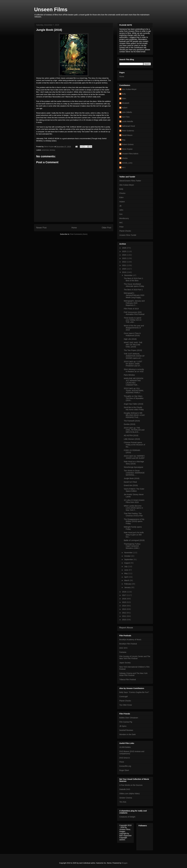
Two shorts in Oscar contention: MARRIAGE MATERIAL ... (134, 473)
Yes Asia (123, 802)
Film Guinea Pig (126, 722)
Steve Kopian (127, 149)
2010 (124, 620)
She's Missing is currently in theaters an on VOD (134, 370)
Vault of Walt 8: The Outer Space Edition (134, 490)
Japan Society (125, 663)
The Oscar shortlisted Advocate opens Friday (134, 285)
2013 (124, 609)
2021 (124, 265)
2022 (124, 262)
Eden (124, 98)
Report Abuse (126, 628)
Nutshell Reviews (126, 730)
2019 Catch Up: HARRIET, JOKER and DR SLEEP (134, 457)
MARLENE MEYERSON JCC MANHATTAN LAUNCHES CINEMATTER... (134, 382)
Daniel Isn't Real (130, 482)
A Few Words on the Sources (131, 785)
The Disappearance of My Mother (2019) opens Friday (134, 521)
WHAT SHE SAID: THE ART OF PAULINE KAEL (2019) (133, 345)
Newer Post (41, 228)
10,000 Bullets (125, 747)
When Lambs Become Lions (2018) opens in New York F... (133, 508)
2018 (124, 592)
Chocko (122, 193)
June (126, 570)
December (129, 275)
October (128, 556)
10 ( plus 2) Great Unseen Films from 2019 (134, 501)
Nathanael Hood (128, 126)
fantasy (52, 150)
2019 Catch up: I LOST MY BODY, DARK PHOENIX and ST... (133, 364)
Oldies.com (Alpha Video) (129, 794)
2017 (124, 595)
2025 (124, 251)
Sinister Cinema (126, 798)
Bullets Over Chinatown (129, 718)
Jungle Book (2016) (132, 478)
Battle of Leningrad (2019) (134, 540)
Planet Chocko (125, 231)
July (126, 566)
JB (120, 206)
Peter (121, 227)
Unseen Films (51, 9)
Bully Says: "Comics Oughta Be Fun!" (134, 692)
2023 (124, 258)
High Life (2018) (130, 339)
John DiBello (127, 112)
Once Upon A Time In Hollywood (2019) (132, 334)
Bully (124, 94)
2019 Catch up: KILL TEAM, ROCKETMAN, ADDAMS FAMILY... (134, 391)
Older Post (106, 228)
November (129, 553)
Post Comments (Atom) (79, 234)
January (128, 587)
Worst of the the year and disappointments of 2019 (134, 328)
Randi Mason (127, 135)
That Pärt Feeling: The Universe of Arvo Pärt (133, 515)
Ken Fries (126, 117)
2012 (124, 613)
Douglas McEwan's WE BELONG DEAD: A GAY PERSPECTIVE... (134, 415)
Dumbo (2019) (130, 424)
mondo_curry (127, 163)
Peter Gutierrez (128, 131)
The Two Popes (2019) (133, 350)
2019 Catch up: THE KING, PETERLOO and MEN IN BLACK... (134, 430)
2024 (124, 255)
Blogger (125, 863)
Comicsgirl (123, 696)
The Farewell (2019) (132, 421)
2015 (124, 602)
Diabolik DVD (125, 789)
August (127, 563)
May (126, 573)
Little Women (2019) (132, 439)
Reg (124, 140)
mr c (124, 167)
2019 (124, 272)
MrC (121, 223)
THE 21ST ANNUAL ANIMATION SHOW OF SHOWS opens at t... (134, 356)
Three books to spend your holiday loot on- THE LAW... (133, 320)
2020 (124, 269)
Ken (121, 214)
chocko (125, 158)
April (126, 577)
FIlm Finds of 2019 (131, 309)
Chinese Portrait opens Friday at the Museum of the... (134, 445)
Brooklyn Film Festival (128, 644)
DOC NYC (123, 648)
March (127, 580)
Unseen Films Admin (130, 154)
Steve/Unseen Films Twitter (130, 181)
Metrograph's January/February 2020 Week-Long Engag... (134, 295)
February (128, 584)
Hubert (125, 108)
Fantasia (123, 652)
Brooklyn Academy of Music (130, 640)
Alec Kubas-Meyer (129, 89)
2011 (124, 616)
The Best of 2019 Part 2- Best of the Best (134, 279)
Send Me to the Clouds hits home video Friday (134, 408)
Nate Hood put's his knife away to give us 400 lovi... (134, 535)
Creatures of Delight (127, 817)
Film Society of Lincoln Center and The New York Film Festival (135, 657)
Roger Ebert (124, 770)
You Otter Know (126, 705)
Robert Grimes (128, 144)
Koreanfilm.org (125, 766)
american (45, 150)
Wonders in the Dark (127, 734)
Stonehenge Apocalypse (133, 467)
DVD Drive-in (125, 758)
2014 (124, 606)
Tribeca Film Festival (128, 680)
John (121, 210)
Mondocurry (124, 218)
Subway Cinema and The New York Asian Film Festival (133, 674)
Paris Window (129, 375)
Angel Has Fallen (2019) (133, 404)
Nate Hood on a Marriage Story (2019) (134, 463)
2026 (124, 248)
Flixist (122, 762)
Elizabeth (126, 103)
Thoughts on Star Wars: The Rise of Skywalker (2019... (134, 398)
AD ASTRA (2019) (131, 435)
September (129, 559)
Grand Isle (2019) (131, 485)
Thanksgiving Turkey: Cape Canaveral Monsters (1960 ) (132, 546)
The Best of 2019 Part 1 (133, 290)
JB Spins (123, 726)
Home (74, 228)
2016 (124, 599)
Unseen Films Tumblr (128, 235)
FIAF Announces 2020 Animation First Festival (134, 313)
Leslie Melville (127, 121)
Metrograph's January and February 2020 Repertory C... (134, 303)
